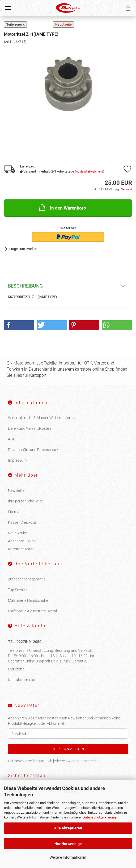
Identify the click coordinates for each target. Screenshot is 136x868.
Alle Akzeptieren (68, 828)
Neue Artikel (18, 533)
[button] (19, 325)
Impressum (17, 460)
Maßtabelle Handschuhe (28, 600)
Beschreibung (25, 286)
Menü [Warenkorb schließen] (8, 8)
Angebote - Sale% (22, 541)
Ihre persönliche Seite (25, 501)
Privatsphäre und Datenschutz (33, 450)
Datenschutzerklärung (99, 817)
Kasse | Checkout (22, 522)
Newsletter (17, 490)
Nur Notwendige (68, 844)
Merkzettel (17, 669)
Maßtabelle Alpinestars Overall (33, 611)
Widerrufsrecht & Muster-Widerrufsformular (44, 418)
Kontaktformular (22, 680)
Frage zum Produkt (23, 249)
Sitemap (15, 512)
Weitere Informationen (68, 857)
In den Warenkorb (62, 207)
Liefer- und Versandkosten (29, 428)
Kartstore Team (21, 549)
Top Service (17, 590)
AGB (12, 439)
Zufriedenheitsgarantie (27, 579)
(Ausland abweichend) (90, 172)
